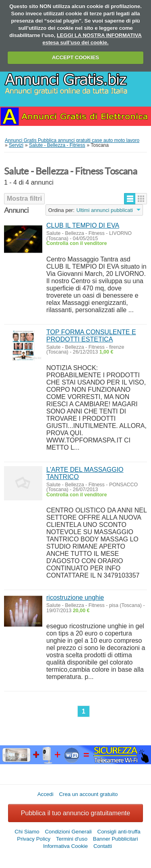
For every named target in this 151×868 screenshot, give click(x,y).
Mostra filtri (24, 198)
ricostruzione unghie (75, 598)
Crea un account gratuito (88, 794)
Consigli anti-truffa (119, 832)
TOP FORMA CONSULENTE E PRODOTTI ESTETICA (91, 336)
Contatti (103, 846)
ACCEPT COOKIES (75, 57)
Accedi (46, 794)
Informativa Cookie (65, 846)
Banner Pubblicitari (116, 839)
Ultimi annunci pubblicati (105, 210)
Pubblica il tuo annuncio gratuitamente (75, 813)
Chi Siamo (27, 832)
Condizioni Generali (68, 832)
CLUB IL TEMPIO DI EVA (83, 225)
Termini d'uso (72, 839)
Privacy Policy (34, 839)
